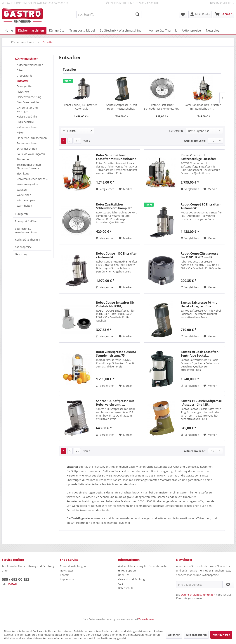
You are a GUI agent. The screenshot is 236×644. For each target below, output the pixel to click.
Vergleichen (105, 189)
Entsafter (23, 81)
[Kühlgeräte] (57, 30)
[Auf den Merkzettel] (126, 189)
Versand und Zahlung (131, 579)
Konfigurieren (221, 635)
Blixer (20, 70)
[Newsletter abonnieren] (228, 585)
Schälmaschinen (27, 149)
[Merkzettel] (183, 14)
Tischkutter (24, 173)
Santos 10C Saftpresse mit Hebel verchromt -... (115, 403)
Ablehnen (174, 635)
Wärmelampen (26, 200)
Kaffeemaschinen (27, 127)
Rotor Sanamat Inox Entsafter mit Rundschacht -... (203, 107)
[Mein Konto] (200, 14)
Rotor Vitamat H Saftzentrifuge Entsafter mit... (198, 157)
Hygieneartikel (26, 122)
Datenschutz (126, 588)
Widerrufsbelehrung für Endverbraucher (143, 566)
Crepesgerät (24, 76)
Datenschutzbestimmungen (198, 595)
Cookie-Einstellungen (73, 566)
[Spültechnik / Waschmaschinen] (122, 30)
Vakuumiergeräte (27, 184)
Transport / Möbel (26, 221)
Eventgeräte (24, 86)
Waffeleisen (24, 195)
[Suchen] (138, 14)
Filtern (69, 131)
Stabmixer (23, 159)
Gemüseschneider (28, 102)
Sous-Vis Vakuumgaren (31, 154)
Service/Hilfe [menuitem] (221, 3)
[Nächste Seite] (70, 141)
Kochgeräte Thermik (27, 240)
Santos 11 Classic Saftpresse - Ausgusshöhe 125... (201, 403)
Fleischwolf (24, 92)
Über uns (124, 575)
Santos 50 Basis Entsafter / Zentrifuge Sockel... (200, 354)
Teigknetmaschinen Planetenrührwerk (29, 166)
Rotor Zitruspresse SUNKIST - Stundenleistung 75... (117, 354)
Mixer (20, 133)
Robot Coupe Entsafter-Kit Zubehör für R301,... (115, 304)
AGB (121, 584)
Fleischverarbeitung (29, 97)
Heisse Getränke (27, 116)
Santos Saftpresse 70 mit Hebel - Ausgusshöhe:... (122, 107)
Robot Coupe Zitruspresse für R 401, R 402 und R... (199, 255)
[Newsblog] (213, 30)
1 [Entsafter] (64, 141)
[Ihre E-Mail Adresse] (199, 585)
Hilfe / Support (127, 570)
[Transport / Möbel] (82, 30)
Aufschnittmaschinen (30, 65)
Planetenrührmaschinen (32, 138)
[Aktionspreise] (191, 30)
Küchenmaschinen (27, 59)
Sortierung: (176, 131)
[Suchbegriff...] (109, 14)
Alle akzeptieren (196, 635)
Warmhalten (24, 206)
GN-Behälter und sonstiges (27, 109)
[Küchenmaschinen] (31, 30)
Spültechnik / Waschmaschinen (26, 230)
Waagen (22, 190)
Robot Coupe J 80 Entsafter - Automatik (81, 107)
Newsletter (67, 570)
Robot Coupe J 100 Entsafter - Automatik (116, 255)
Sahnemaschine (27, 143)
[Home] (9, 30)
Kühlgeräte (22, 214)
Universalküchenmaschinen (34, 179)
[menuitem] (109, 14)
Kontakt (65, 575)
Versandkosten (146, 619)
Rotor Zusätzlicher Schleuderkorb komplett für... (162, 107)
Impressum (67, 579)
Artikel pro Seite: (195, 141)
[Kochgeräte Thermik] (163, 30)
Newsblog (21, 254)
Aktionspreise (23, 247)
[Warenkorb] (224, 14)
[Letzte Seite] (77, 141)
